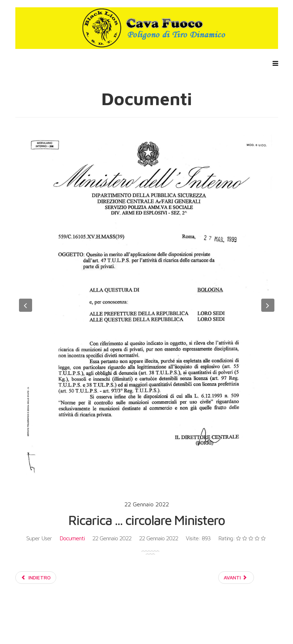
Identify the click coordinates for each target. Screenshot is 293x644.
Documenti (72, 538)
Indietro (36, 577)
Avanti (236, 577)
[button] (26, 305)
